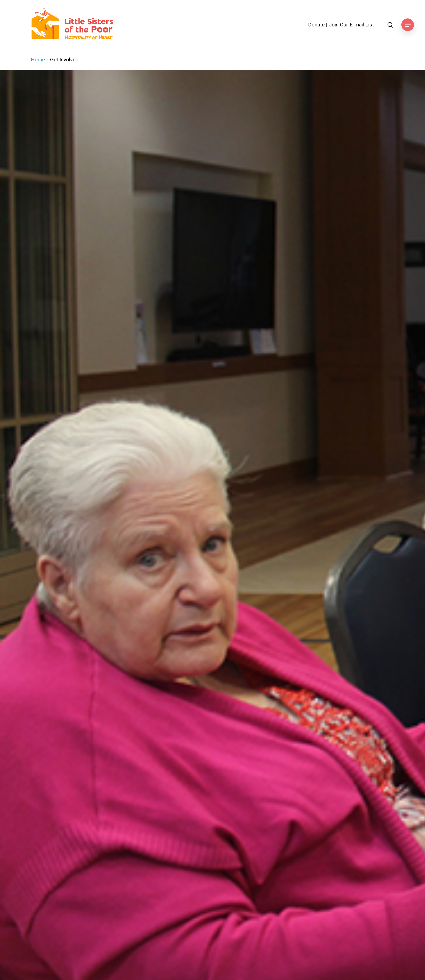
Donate (316, 25)
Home (38, 60)
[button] (408, 25)
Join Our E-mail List (351, 25)
